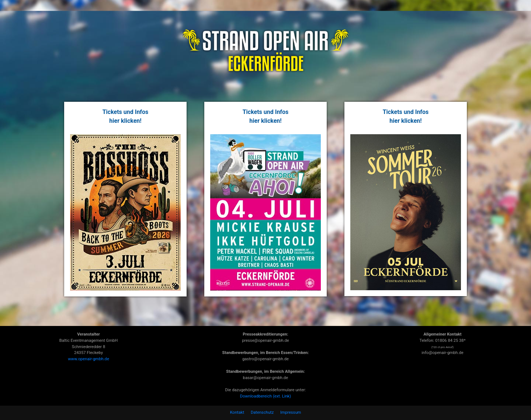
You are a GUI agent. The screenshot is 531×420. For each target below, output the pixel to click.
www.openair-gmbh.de (88, 359)
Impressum (291, 412)
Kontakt (237, 412)
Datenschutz (262, 412)
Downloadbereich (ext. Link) (265, 396)
